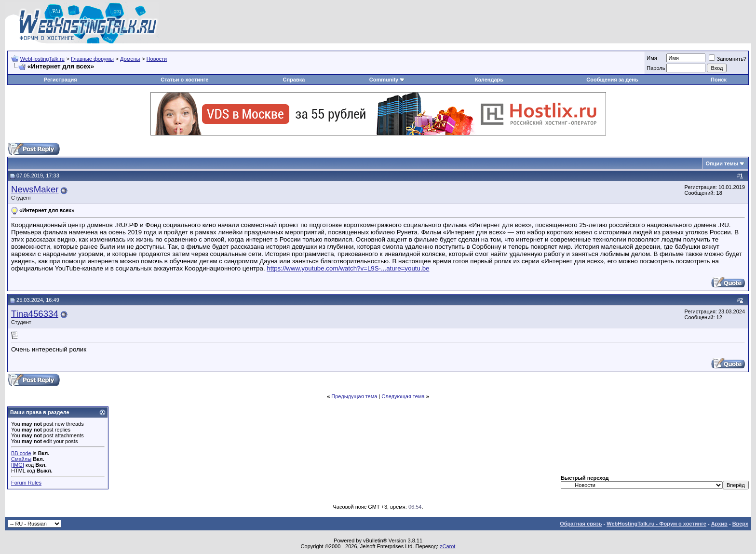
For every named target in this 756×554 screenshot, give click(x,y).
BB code (21, 453)
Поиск (719, 80)
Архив (719, 524)
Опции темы (722, 163)
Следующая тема (403, 396)
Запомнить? (728, 59)
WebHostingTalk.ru (42, 59)
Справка (294, 80)
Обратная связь (581, 524)
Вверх (740, 524)
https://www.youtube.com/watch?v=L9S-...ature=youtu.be (348, 268)
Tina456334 (35, 314)
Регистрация (61, 80)
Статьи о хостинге (184, 80)
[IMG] (18, 465)
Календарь (489, 80)
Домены (130, 59)
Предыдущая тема (354, 396)
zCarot (447, 546)
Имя (652, 58)
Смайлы (21, 459)
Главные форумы (92, 59)
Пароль (656, 68)
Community (387, 80)
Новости (157, 59)
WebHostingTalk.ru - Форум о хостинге (656, 524)
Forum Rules (26, 483)
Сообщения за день (612, 80)
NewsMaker (35, 189)
